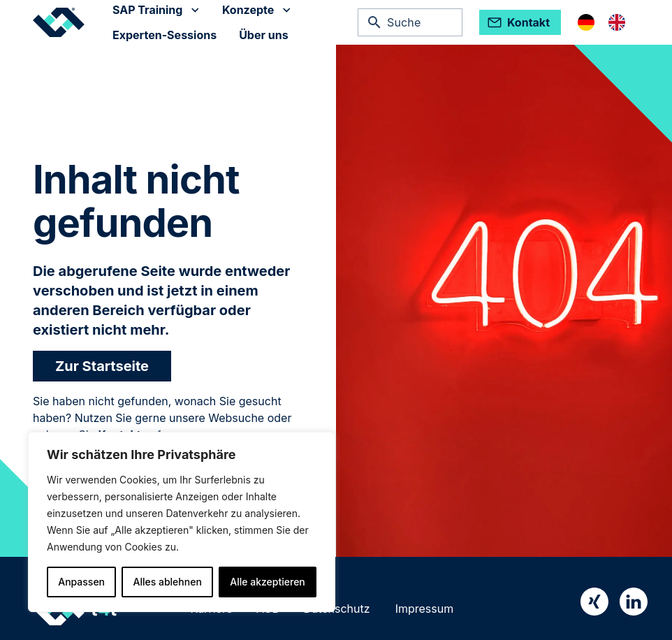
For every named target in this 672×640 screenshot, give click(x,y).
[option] (620, 22)
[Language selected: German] (608, 22)
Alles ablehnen (168, 582)
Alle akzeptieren (268, 582)
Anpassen (81, 582)
